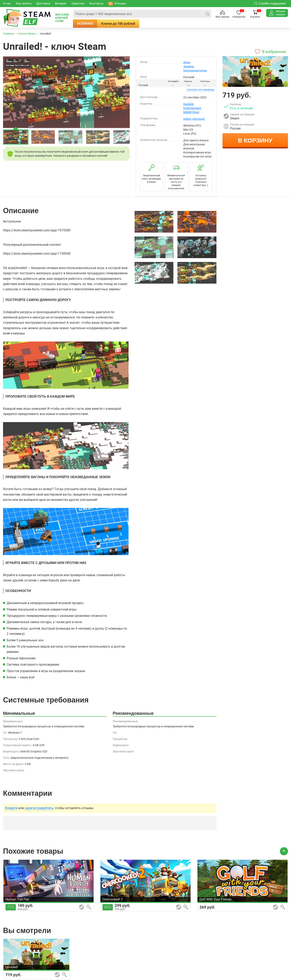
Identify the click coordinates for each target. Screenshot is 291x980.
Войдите (11, 808)
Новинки (85, 23)
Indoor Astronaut (194, 119)
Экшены (189, 66)
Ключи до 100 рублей (118, 23)
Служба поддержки (270, 3)
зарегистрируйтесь (39, 808)
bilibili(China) (191, 112)
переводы (201, 90)
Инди (187, 62)
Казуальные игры (195, 70)
